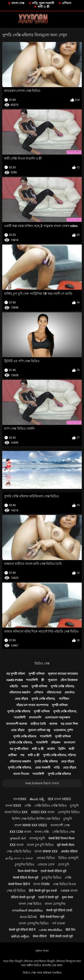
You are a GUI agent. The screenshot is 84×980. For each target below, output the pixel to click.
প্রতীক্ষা (12, 755)
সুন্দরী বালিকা (36, 674)
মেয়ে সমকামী (43, 768)
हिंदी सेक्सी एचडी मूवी (61, 936)
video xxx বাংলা (43, 812)
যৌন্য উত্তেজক (69, 680)
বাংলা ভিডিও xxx (16, 812)
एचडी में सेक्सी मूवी (48, 897)
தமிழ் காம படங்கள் (19, 858)
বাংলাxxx (20, 799)
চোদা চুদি (64, 864)
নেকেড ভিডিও (46, 858)
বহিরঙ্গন (56, 743)
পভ (22, 755)
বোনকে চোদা (46, 864)
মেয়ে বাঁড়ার (21, 699)
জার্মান (51, 749)
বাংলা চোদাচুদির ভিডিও (34, 923)
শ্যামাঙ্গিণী (32, 680)
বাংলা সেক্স (18, 3)
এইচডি (14, 686)
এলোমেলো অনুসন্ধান (57, 717)
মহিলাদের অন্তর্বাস (20, 692)
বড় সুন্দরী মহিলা (16, 674)
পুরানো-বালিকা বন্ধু (39, 730)
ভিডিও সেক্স (42, 663)
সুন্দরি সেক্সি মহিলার (19, 711)
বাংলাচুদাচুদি (37, 838)
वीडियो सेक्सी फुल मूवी (23, 897)
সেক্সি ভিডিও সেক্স (64, 832)
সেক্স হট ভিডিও (16, 891)
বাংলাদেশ (70, 743)
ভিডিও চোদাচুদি (68, 858)
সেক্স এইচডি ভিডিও (19, 851)
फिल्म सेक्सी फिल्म (27, 871)
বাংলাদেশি (35, 717)
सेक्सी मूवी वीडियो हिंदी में (22, 930)
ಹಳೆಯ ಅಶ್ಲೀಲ (20, 936)
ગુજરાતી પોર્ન (18, 838)
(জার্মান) (70, 692)
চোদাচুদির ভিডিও (69, 812)
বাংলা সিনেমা (21, 774)
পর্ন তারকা (58, 923)
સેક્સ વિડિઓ (28, 917)
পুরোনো (52, 680)
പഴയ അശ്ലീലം (50, 930)
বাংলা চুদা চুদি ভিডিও (40, 845)
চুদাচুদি (74, 806)
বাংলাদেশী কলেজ (17, 724)
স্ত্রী (43, 680)
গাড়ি (57, 768)
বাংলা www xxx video (31, 825)
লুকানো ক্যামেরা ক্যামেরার (63, 674)
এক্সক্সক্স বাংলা (69, 891)
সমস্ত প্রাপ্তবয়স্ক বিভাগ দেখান (42, 783)
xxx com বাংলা (20, 832)
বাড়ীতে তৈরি (38, 724)
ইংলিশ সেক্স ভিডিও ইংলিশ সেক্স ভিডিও (36, 819)
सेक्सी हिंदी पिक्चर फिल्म (61, 838)
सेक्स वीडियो (40, 936)
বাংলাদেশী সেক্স (60, 825)
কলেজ (53, 724)
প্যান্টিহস (64, 699)
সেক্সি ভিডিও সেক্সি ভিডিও (51, 806)
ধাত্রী (72, 749)
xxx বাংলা (17, 845)
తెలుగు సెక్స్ (37, 799)
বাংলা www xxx (46, 851)
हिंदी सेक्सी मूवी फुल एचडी (43, 891)
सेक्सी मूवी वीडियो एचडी (59, 910)
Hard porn (15, 680)
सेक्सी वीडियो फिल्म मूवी (26, 878)
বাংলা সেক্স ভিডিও (30, 904)
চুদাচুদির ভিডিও (25, 864)
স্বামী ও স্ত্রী (43, 7)
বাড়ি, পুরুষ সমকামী (43, 3)
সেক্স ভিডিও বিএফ (64, 884)
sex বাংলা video (59, 799)
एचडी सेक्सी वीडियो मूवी (53, 871)
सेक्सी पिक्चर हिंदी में (19, 884)
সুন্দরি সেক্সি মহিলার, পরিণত (60, 755)
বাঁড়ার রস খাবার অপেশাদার (32, 705)
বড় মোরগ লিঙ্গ (69, 724)
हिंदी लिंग (70, 930)
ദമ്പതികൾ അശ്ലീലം (27, 910)
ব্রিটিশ (62, 749)
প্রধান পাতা (42, 951)
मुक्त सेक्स (67, 897)
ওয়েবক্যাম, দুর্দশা (63, 730)
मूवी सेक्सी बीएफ (66, 845)
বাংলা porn (41, 884)
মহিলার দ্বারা (54, 692)
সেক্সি (28, 806)
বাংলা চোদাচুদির (55, 904)
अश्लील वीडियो (69, 851)
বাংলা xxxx (13, 806)
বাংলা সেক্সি (42, 832)
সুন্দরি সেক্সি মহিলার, (63, 686)
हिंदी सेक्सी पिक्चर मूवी (52, 917)
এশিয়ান (67, 3)
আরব (25, 686)
